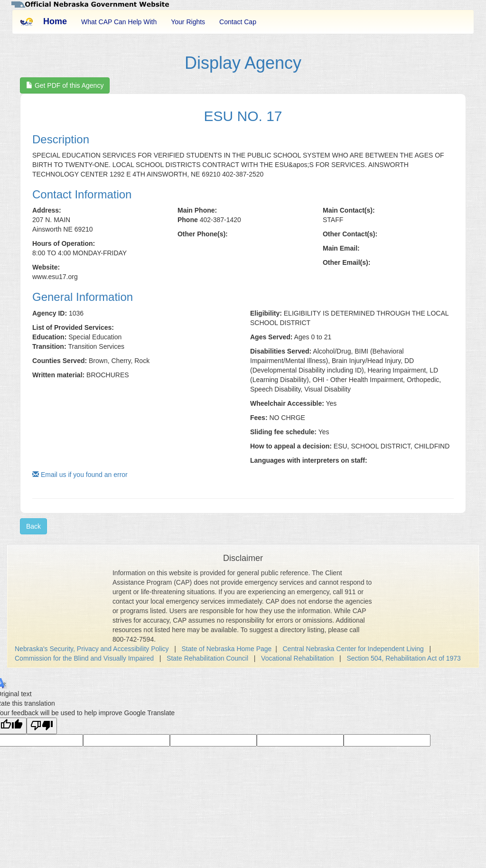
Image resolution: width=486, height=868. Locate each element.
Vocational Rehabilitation (297, 658)
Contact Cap (238, 22)
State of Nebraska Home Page (227, 649)
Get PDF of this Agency (65, 85)
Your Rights (188, 22)
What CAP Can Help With (119, 22)
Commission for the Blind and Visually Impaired (84, 658)
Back (33, 526)
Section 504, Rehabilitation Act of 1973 (404, 658)
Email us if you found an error (80, 475)
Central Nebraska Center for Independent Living (353, 649)
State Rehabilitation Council (207, 658)
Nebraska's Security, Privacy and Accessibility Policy (92, 649)
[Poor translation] (42, 726)
